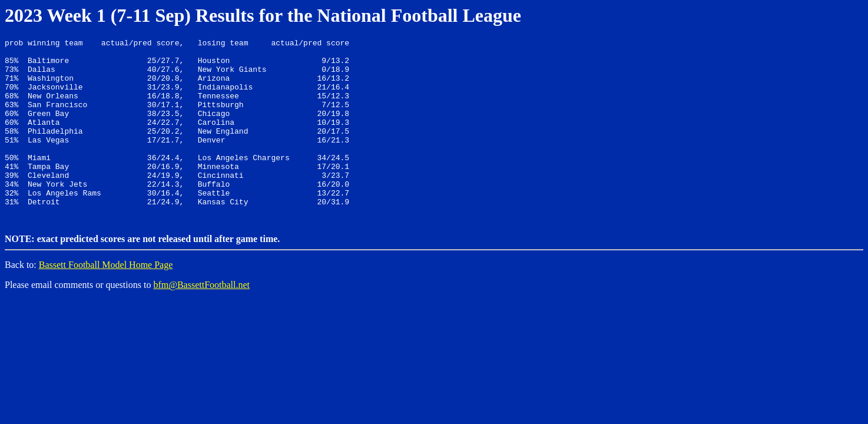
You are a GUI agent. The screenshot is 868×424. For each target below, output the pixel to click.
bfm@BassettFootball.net (201, 320)
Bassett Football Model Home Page (106, 300)
